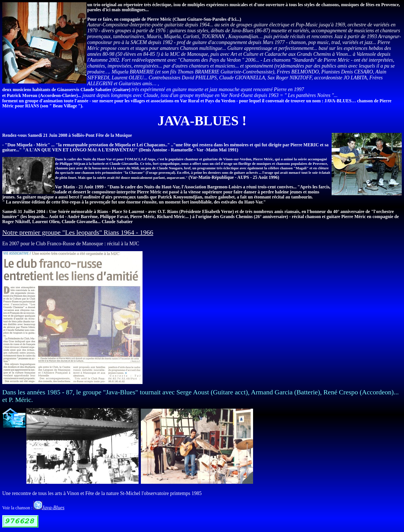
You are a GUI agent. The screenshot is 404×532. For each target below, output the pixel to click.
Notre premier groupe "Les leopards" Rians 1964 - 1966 (78, 232)
